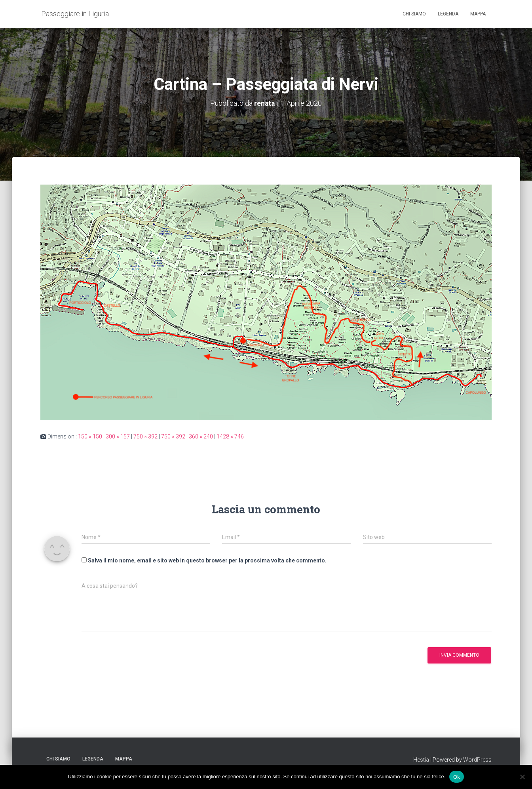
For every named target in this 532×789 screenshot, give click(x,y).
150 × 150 (90, 436)
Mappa (478, 14)
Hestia (421, 760)
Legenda (448, 14)
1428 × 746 (230, 436)
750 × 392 (145, 436)
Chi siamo (414, 14)
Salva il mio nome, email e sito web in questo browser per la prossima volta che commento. (207, 560)
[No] (522, 777)
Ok (457, 777)
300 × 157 (118, 436)
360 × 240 (201, 436)
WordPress (477, 760)
